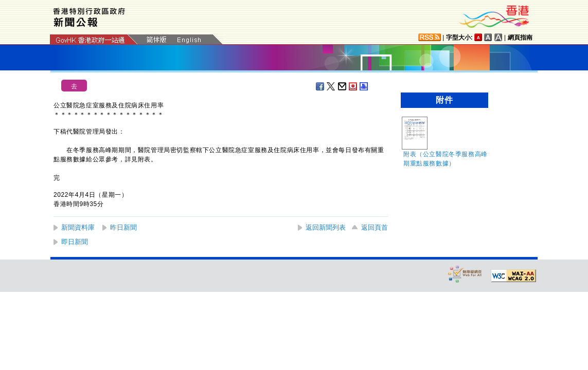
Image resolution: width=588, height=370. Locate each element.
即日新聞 (75, 242)
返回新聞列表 (326, 227)
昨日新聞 (123, 227)
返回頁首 (375, 227)
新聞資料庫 (78, 227)
